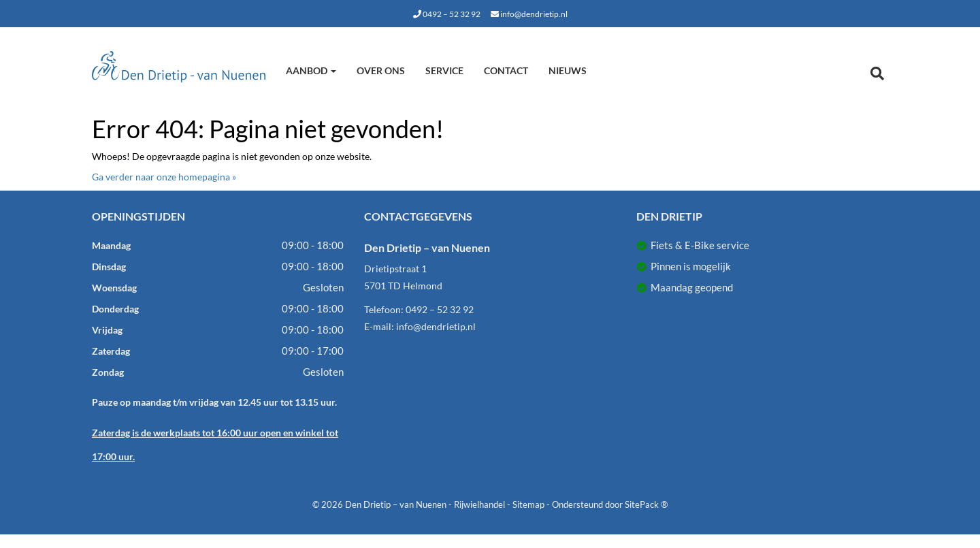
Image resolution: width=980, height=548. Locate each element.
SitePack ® (646, 504)
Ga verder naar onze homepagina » (164, 177)
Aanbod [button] (311, 70)
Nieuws (568, 70)
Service (444, 70)
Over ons (381, 70)
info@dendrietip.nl (529, 14)
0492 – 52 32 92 (447, 14)
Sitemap (528, 504)
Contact (506, 70)
